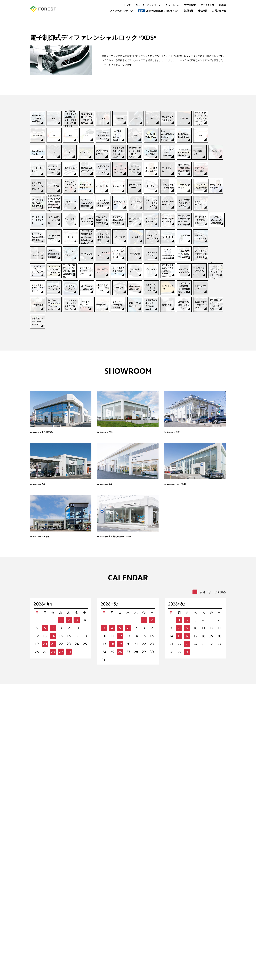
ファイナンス (207, 5)
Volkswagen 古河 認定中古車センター (123, 754)
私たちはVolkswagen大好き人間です (80, 928)
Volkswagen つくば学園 (180, 702)
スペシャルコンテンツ (121, 11)
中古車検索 (190, 5)
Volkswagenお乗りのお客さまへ (159, 11)
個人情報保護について (118, 932)
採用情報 (189, 11)
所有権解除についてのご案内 (121, 941)
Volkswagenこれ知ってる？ (75, 941)
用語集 (223, 5)
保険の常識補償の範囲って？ (76, 955)
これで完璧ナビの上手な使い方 (77, 946)
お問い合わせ (219, 11)
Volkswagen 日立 (176, 649)
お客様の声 (67, 932)
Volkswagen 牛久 (109, 702)
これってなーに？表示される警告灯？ (81, 950)
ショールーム (172, 5)
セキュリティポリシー (118, 950)
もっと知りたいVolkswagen (75, 937)
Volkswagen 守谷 (109, 649)
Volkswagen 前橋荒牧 (45, 754)
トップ (127, 5)
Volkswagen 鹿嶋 (42, 702)
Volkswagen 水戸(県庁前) (47, 649)
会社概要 (203, 11)
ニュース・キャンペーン (148, 5)
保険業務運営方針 (115, 937)
